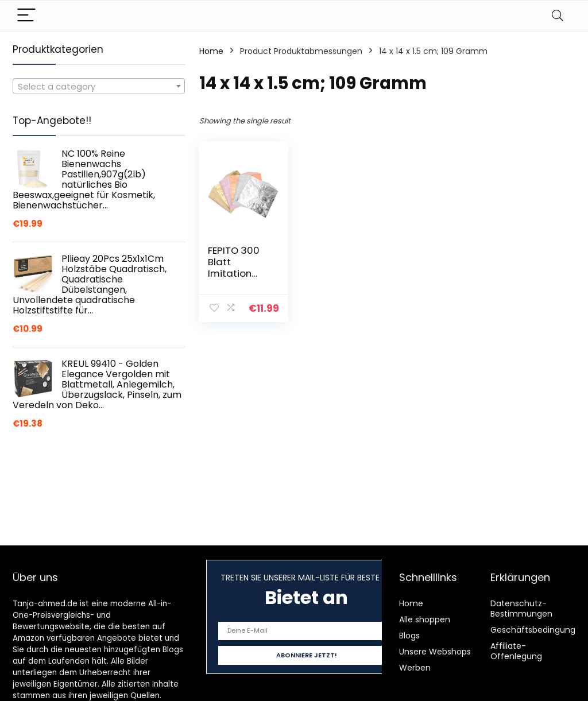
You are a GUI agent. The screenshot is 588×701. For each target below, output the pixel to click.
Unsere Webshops (435, 652)
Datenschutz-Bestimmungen (521, 609)
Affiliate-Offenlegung (516, 651)
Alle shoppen (425, 619)
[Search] (558, 16)
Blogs (409, 636)
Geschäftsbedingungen (538, 630)
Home (211, 51)
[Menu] (26, 16)
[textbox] (99, 87)
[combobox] (99, 86)
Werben (415, 668)
